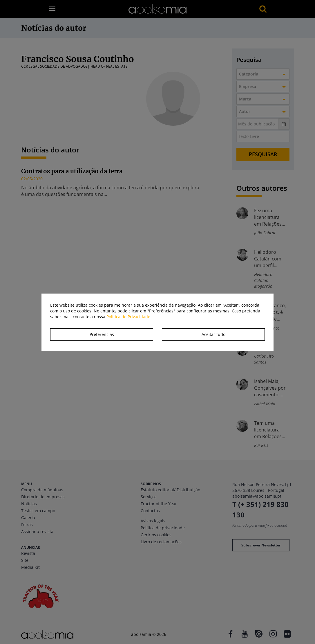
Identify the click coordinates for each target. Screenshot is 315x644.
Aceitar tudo (213, 334)
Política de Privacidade (128, 317)
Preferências (102, 334)
